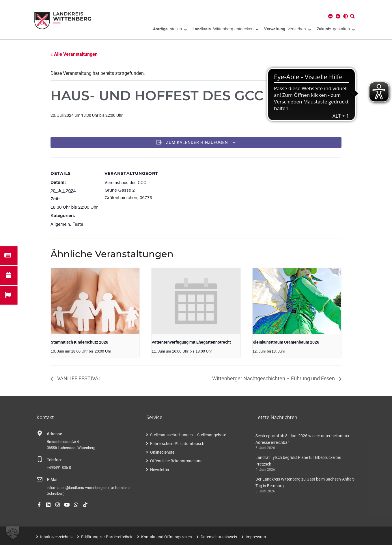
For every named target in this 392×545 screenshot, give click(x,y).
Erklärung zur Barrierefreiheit (107, 537)
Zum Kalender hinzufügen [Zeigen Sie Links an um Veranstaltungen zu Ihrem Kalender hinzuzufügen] (197, 142)
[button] (13, 532)
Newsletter (160, 469)
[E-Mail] (40, 479)
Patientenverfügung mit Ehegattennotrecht (191, 342)
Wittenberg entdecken (225, 30)
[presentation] (95, 301)
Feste (78, 224)
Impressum (256, 537)
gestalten (336, 30)
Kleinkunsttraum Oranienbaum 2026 (286, 342)
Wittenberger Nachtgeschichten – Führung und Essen (274, 378)
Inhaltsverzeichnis (56, 537)
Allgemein (60, 224)
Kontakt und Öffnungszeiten (167, 537)
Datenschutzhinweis (219, 537)
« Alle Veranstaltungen (74, 54)
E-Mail (53, 480)
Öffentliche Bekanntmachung (176, 461)
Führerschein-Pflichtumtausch (177, 443)
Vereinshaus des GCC (125, 182)
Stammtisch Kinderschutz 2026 (80, 342)
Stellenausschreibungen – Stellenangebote (188, 435)
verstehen (287, 30)
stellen (170, 30)
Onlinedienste (162, 452)
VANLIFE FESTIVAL (79, 378)
